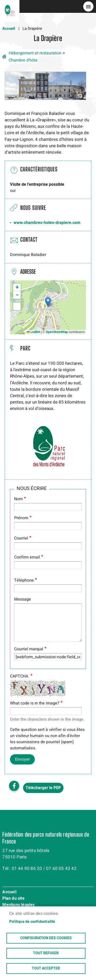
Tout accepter (46, 968)
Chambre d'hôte (23, 60)
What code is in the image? (35, 703)
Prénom (21, 518)
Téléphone (24, 580)
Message (23, 599)
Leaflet (33, 332)
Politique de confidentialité (32, 922)
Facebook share (14, 786)
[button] (45, 86)
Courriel (21, 538)
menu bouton (88, 6)
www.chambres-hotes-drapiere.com (47, 223)
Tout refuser (46, 953)
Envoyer (22, 759)
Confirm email (27, 557)
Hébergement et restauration (35, 53)
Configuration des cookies (46, 938)
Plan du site (13, 899)
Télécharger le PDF (43, 788)
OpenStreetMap (57, 332)
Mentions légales (18, 905)
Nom (18, 499)
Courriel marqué (29, 649)
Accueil (9, 28)
